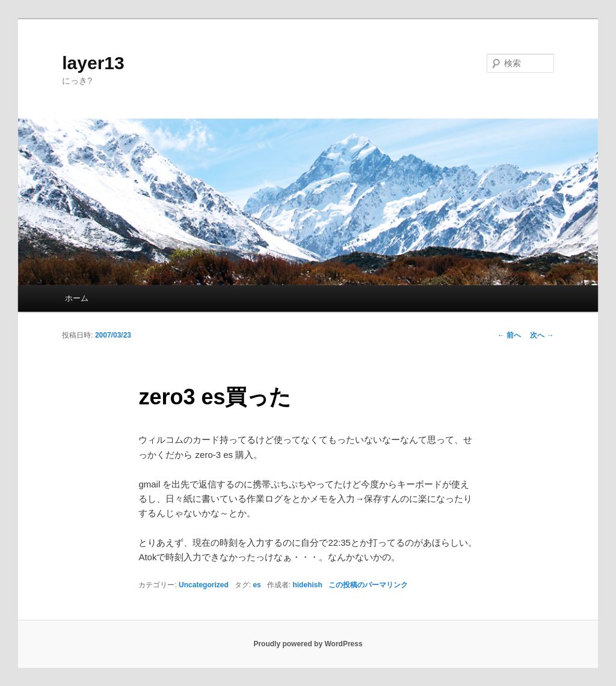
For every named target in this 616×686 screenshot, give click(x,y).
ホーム (77, 298)
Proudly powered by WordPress (308, 644)
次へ (542, 335)
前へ (509, 335)
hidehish (307, 585)
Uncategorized (204, 585)
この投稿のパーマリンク (368, 585)
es (257, 585)
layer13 (93, 63)
